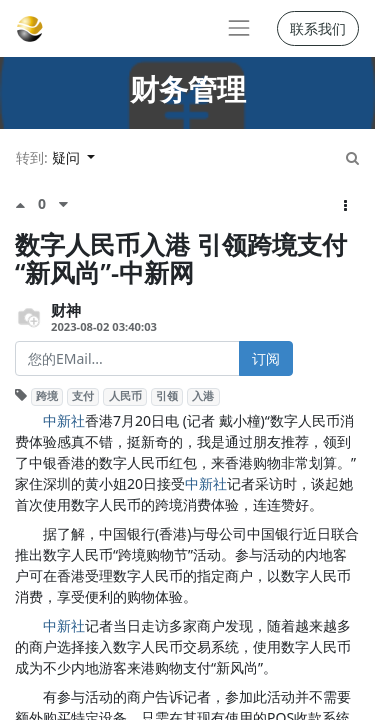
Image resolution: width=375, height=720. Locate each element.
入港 (203, 396)
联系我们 (318, 28)
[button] (345, 205)
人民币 (125, 396)
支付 (83, 396)
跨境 (47, 396)
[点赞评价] (26, 205)
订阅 (266, 358)
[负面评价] (63, 205)
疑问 (68, 157)
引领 (167, 396)
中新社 (64, 420)
